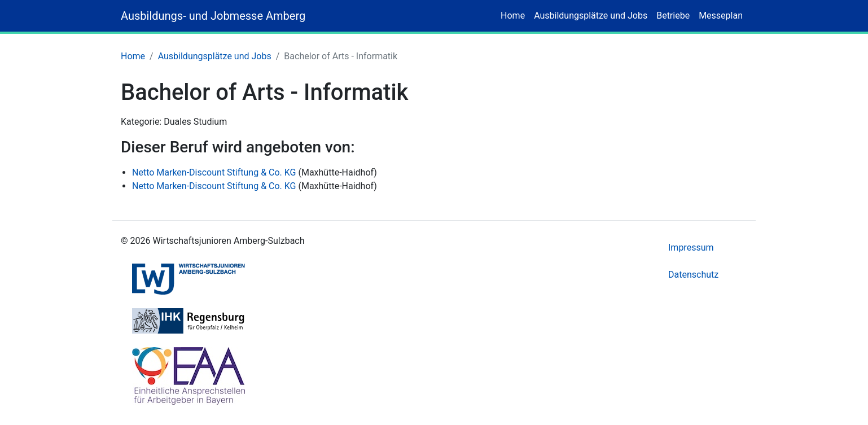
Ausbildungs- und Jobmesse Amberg (213, 16)
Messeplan (721, 16)
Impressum (691, 247)
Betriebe (673, 16)
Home (513, 16)
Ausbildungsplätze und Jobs (591, 16)
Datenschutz (693, 275)
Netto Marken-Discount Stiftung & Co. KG (214, 172)
